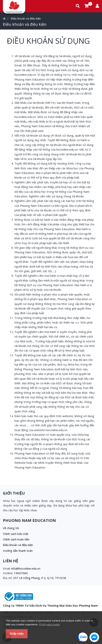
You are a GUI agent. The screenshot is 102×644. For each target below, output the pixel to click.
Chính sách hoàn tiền (16, 539)
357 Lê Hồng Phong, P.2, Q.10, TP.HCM (40, 578)
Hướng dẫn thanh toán (18, 551)
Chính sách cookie (49, 625)
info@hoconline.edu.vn (26, 568)
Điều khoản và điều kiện (26, 18)
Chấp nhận (17, 634)
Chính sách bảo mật (16, 534)
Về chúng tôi (11, 528)
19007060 (21, 573)
